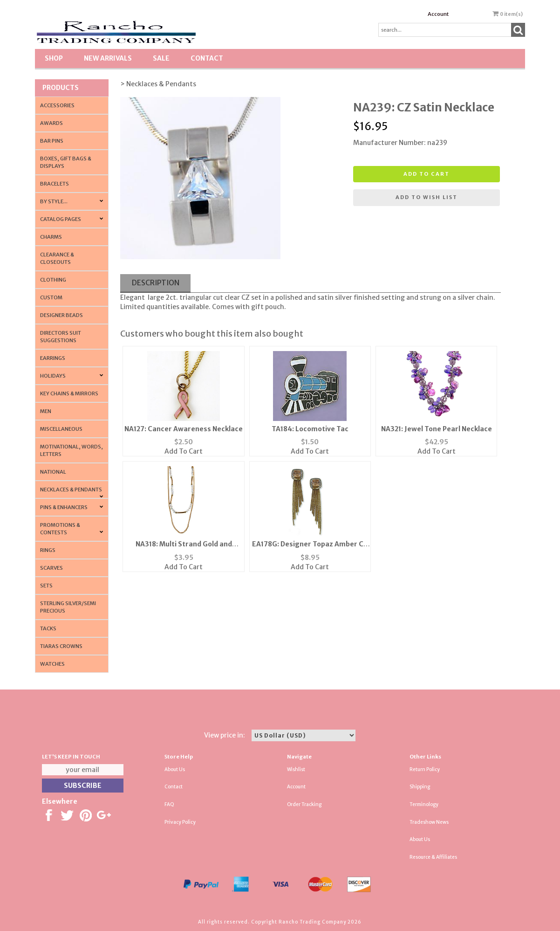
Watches (52, 664)
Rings (48, 550)
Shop (54, 58)
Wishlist (296, 769)
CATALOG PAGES (61, 219)
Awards (51, 123)
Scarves (51, 568)
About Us (175, 769)
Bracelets (55, 184)
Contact (207, 58)
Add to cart (427, 174)
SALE (161, 58)
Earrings (53, 358)
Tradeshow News (429, 822)
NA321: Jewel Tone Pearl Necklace (437, 429)
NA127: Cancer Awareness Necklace (184, 429)
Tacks (48, 628)
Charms (51, 237)
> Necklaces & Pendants (158, 84)
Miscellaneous (61, 429)
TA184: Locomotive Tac (310, 429)
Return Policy (425, 769)
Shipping (420, 787)
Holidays (53, 376)
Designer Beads (61, 315)
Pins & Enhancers (64, 507)
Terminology (424, 804)
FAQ (169, 804)
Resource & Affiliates (433, 857)
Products (61, 88)
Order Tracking (304, 804)
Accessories (57, 105)
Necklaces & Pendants (71, 490)
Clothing (53, 280)
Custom (51, 297)
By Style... (54, 201)
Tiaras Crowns (61, 646)
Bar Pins (52, 141)
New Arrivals (108, 58)
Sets (46, 586)
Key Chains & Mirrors (69, 393)
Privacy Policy (180, 822)
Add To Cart (184, 451)
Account (438, 14)
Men (46, 411)
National (53, 472)
